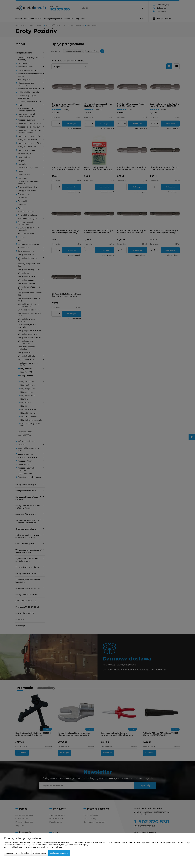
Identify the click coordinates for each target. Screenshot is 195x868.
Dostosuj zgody (40, 853)
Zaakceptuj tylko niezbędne (17, 853)
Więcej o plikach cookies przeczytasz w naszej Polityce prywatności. (33, 847)
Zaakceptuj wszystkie (59, 853)
